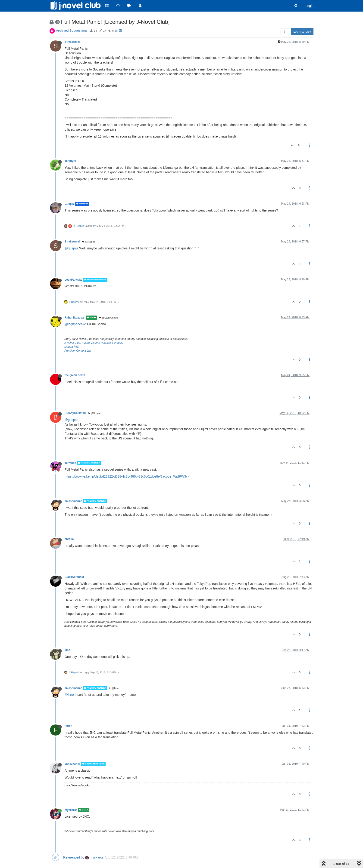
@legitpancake (75, 324)
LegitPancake (74, 280)
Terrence (70, 463)
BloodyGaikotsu (75, 413)
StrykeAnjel (72, 42)
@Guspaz (88, 242)
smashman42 (73, 501)
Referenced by (74, 857)
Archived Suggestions (72, 31)
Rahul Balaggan (75, 318)
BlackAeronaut (74, 577)
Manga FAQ (72, 347)
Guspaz (70, 204)
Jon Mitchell (73, 764)
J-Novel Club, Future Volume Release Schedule (94, 343)
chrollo (69, 539)
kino (67, 650)
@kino (114, 688)
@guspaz (71, 248)
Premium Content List (78, 351)
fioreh (68, 726)
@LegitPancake (109, 318)
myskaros (71, 810)
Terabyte (70, 161)
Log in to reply (302, 32)
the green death (75, 375)
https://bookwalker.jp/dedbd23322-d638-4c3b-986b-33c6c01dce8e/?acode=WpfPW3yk (127, 476)
